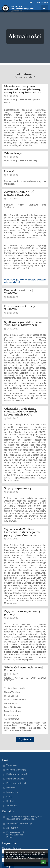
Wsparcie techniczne (16, 770)
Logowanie (41, 3)
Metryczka (11, 788)
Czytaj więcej (25, 739)
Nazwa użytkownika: (12, 848)
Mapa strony (12, 792)
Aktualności (12, 806)
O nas (9, 797)
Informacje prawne (15, 779)
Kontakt (10, 801)
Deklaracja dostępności (17, 774)
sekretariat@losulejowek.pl (19, 823)
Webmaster (12, 765)
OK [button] (43, 862)
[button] (31, 3)
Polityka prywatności (16, 783)
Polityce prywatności (35, 858)
